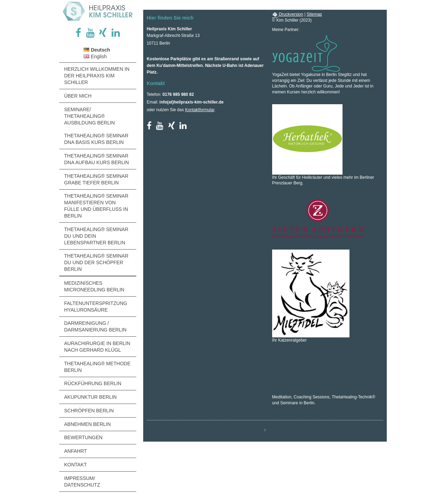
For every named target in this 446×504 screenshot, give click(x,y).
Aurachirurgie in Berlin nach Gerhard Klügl (97, 347)
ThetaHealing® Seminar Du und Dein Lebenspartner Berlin (96, 236)
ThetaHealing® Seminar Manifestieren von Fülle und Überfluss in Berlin (96, 206)
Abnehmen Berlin (87, 424)
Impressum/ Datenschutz (82, 482)
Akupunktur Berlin (90, 397)
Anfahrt (75, 451)
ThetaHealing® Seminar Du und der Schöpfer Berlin (96, 262)
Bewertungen (83, 437)
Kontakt (75, 465)
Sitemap (314, 14)
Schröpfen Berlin (89, 411)
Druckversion (288, 14)
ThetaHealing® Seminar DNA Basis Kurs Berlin (96, 139)
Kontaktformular (200, 110)
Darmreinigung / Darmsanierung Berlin (95, 326)
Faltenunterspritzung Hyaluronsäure (96, 307)
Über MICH (78, 96)
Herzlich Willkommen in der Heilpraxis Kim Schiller (97, 76)
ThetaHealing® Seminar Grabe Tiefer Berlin (96, 179)
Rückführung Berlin (93, 383)
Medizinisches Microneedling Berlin (94, 286)
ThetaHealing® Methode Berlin (97, 367)
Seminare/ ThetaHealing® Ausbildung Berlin (89, 116)
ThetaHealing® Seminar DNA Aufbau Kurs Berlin (97, 159)
